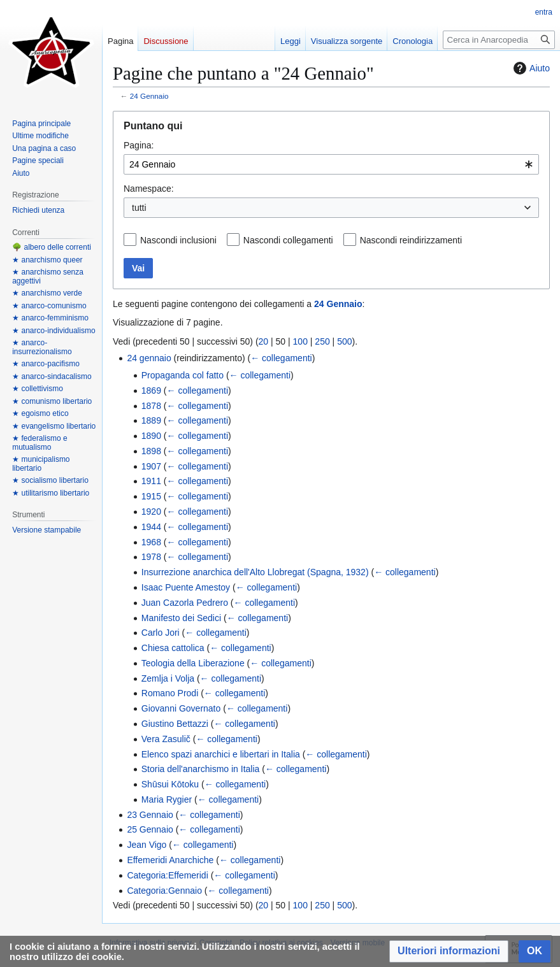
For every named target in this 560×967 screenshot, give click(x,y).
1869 (151, 390)
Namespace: (149, 189)
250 (322, 341)
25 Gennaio (150, 829)
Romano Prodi (170, 693)
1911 (151, 481)
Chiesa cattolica (173, 648)
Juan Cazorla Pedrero (185, 603)
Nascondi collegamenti (288, 240)
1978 (151, 557)
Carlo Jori (161, 633)
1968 (151, 542)
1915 (151, 496)
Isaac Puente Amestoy (186, 587)
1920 (151, 512)
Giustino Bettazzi (175, 724)
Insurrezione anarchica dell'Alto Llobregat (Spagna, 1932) (255, 572)
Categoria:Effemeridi (167, 875)
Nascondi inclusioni (178, 240)
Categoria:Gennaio (164, 891)
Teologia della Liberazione (193, 663)
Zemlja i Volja (168, 678)
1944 (151, 527)
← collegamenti (281, 358)
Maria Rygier (167, 799)
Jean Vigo (147, 845)
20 (264, 341)
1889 (151, 420)
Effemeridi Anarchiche (170, 860)
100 (300, 341)
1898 (151, 451)
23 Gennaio (150, 815)
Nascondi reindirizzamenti (411, 240)
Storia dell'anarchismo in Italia (201, 769)
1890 (151, 436)
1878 (151, 406)
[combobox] (331, 164)
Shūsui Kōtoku (170, 784)
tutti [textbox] (139, 208)
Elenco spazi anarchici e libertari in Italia (221, 754)
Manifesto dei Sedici (181, 618)
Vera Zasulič (166, 739)
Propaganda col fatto (183, 375)
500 (344, 341)
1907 (151, 466)
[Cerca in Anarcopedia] (499, 40)
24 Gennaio (149, 96)
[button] (449, 951)
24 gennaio (149, 358)
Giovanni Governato (181, 708)
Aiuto (530, 68)
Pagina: (139, 145)
